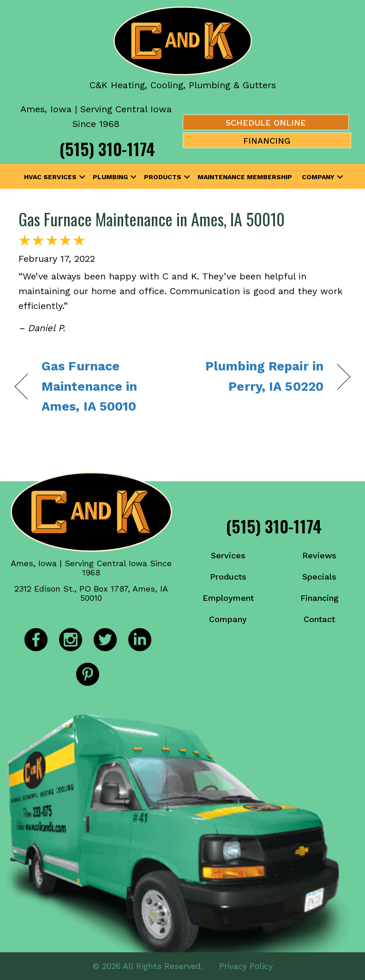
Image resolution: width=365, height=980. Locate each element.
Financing (320, 598)
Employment (228, 598)
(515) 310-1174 (107, 148)
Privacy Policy (246, 966)
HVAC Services (50, 177)
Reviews (319, 555)
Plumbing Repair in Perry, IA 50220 (258, 376)
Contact (319, 619)
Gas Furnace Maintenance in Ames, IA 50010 (152, 219)
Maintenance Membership (245, 177)
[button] (82, 177)
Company (318, 177)
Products (163, 177)
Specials (319, 577)
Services (228, 555)
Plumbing (110, 177)
